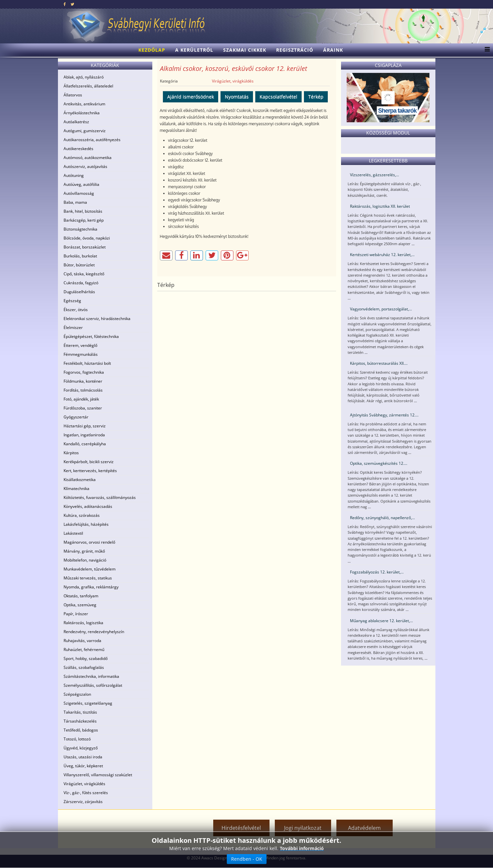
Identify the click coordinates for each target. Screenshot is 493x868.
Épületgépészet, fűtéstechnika (91, 336)
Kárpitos (71, 453)
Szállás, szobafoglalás (84, 667)
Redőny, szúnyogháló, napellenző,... (382, 518)
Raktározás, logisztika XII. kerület (380, 206)
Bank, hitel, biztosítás (83, 211)
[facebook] (65, 4)
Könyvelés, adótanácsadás (88, 506)
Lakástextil (73, 533)
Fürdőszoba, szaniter (83, 408)
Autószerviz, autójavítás (85, 166)
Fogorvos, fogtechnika (84, 372)
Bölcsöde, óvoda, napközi (87, 238)
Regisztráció (295, 50)
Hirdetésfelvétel (241, 828)
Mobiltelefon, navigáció (85, 560)
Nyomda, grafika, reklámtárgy (91, 587)
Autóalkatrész (76, 122)
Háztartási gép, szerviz (85, 426)
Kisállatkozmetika (80, 480)
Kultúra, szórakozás (82, 515)
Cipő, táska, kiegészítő (84, 274)
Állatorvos (73, 95)
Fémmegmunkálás (81, 354)
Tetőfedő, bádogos (81, 730)
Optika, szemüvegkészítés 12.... (379, 463)
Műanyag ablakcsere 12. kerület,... (381, 621)
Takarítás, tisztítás (80, 712)
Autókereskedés (78, 149)
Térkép (316, 97)
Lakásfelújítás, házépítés (86, 524)
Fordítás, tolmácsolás (83, 390)
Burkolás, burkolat (80, 256)
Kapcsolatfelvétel (278, 97)
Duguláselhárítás (79, 292)
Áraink (333, 50)
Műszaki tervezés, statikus (88, 578)
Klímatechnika (76, 488)
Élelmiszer (73, 327)
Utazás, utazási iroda (83, 757)
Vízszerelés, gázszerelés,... (374, 175)
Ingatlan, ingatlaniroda (84, 435)
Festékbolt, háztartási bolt (87, 363)
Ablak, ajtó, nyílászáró (84, 77)
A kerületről (194, 50)
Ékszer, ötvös (76, 310)
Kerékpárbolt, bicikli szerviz (89, 462)
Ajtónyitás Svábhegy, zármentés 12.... (384, 415)
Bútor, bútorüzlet (79, 265)
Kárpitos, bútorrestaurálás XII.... (379, 363)
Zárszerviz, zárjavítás (83, 802)
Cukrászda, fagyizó (81, 283)
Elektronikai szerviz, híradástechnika (97, 319)
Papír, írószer (76, 614)
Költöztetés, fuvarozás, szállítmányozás (100, 497)
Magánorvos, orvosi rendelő (89, 542)
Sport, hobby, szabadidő (86, 658)
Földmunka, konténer (83, 381)
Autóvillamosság (79, 193)
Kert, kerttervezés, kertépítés (90, 471)
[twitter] (72, 4)
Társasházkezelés (80, 721)
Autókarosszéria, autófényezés (92, 140)
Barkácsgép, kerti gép (84, 220)
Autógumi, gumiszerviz (85, 131)
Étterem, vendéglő (80, 345)
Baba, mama (75, 202)
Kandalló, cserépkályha (85, 444)
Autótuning (74, 175)
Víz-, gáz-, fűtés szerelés (86, 793)
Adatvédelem (364, 828)
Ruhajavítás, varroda (82, 641)
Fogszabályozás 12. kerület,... (377, 572)
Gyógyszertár (76, 417)
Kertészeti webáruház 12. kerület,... (382, 255)
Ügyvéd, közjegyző (81, 748)
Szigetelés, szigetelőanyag (88, 703)
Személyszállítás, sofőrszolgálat (93, 685)
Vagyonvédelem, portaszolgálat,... (381, 309)
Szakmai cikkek (245, 50)
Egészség (72, 301)
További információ (302, 848)
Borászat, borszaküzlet (85, 247)
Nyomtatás (237, 97)
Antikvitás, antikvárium (84, 104)
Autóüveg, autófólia (81, 184)
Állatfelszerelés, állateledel (88, 86)
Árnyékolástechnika (82, 113)
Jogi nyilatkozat (303, 828)
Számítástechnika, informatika (91, 676)
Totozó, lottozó (77, 739)
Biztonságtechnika (80, 229)
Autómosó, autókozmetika (88, 158)
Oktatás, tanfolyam (81, 596)
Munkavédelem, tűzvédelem (90, 569)
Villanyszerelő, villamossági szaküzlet (98, 775)
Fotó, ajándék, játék (81, 399)
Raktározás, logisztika (83, 623)
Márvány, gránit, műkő (84, 551)
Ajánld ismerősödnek (191, 97)
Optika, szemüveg (80, 605)
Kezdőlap (152, 50)
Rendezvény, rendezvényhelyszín (94, 632)
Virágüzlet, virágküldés (84, 784)
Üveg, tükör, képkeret (83, 766)
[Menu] (486, 50)
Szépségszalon (77, 694)
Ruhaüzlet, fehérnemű (84, 650)
